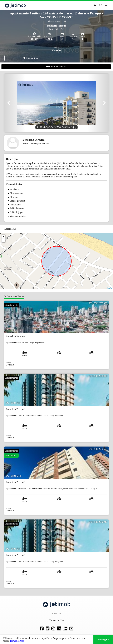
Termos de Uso (17, 641)
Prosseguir (103, 640)
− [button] (3, 240)
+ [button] (3, 237)
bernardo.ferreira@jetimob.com (36, 144)
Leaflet (110, 288)
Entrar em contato (56, 67)
